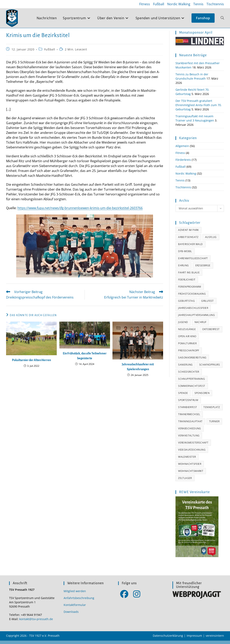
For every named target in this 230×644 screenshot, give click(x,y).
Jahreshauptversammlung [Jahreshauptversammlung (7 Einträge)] (196, 318)
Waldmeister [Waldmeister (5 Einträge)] (187, 460)
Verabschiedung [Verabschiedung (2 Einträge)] (190, 432)
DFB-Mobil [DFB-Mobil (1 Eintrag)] (185, 255)
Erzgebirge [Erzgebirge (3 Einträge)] (203, 269)
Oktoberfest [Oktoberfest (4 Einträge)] (211, 333)
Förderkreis (183, 163)
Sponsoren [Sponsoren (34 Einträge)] (202, 396)
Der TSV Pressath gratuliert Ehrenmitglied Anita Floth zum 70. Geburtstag (199, 108)
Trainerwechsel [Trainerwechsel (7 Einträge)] (189, 418)
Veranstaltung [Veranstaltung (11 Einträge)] (189, 439)
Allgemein (182, 149)
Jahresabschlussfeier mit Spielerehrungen (138, 370)
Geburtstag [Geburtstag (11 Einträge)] (186, 304)
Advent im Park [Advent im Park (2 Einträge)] (188, 233)
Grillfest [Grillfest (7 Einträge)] (208, 304)
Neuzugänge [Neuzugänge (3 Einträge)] (187, 333)
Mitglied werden (75, 594)
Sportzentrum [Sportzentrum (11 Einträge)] (188, 404)
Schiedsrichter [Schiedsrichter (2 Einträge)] (189, 375)
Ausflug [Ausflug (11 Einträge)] (211, 240)
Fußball (159, 4)
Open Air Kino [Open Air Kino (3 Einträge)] (187, 340)
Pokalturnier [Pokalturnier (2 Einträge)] (187, 347)
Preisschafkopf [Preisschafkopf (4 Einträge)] (189, 354)
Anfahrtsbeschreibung (79, 601)
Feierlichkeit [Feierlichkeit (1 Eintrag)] (187, 283)
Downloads (71, 615)
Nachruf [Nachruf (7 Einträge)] (201, 326)
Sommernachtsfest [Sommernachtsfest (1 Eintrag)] (192, 389)
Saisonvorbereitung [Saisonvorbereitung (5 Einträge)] (192, 361)
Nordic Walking (179, 4)
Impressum (194, 639)
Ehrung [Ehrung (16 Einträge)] (183, 269)
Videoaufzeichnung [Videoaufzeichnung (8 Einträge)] (192, 453)
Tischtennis (215, 4)
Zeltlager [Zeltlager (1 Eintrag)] (185, 481)
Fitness (145, 4)
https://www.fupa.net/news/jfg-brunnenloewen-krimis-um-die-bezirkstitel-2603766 (80, 211)
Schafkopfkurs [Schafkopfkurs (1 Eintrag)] (210, 368)
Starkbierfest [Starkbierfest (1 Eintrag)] (188, 411)
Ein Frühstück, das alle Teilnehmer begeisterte (85, 359)
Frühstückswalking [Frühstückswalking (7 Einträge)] (192, 297)
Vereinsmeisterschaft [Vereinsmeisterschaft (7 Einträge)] (193, 446)
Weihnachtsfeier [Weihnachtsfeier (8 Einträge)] (190, 467)
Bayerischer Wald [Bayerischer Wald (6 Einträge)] (190, 248)
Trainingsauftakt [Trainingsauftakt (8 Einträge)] (190, 425)
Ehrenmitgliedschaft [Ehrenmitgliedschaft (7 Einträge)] (193, 262)
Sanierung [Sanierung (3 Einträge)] (185, 368)
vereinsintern (215, 639)
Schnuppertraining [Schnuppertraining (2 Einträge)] (191, 382)
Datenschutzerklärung (168, 639)
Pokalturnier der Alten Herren (31, 364)
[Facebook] (124, 597)
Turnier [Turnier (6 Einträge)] (214, 425)
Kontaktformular (75, 608)
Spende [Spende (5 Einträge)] (183, 396)
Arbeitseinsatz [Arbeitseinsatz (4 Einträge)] (188, 240)
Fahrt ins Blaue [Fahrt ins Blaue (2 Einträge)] (189, 276)
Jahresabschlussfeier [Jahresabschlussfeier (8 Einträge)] (193, 311)
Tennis (198, 4)
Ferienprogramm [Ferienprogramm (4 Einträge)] (190, 290)
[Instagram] (137, 597)
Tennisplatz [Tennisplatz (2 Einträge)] (212, 411)
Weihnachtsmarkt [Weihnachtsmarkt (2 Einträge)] (191, 474)
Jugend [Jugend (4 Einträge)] (183, 326)
